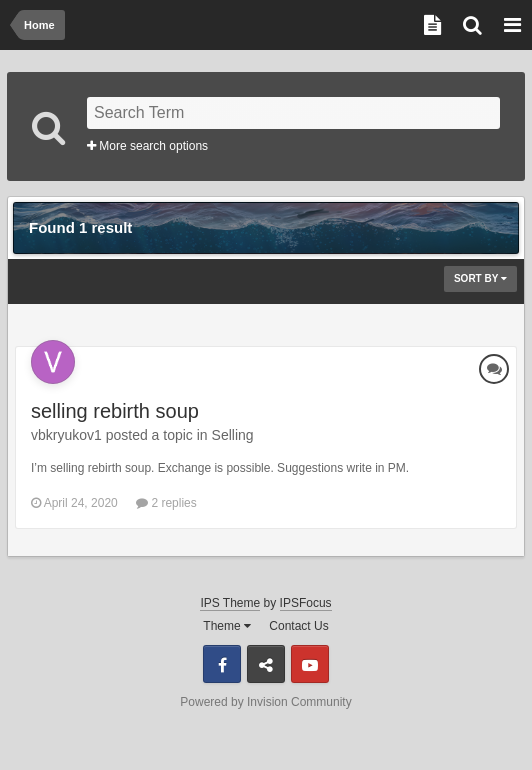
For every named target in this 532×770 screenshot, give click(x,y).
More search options (147, 146)
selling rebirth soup (115, 411)
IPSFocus (306, 603)
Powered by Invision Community (265, 702)
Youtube (310, 664)
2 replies (166, 503)
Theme (227, 626)
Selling (233, 435)
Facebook (222, 664)
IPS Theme (230, 603)
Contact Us (298, 626)
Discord (266, 664)
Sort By (480, 278)
